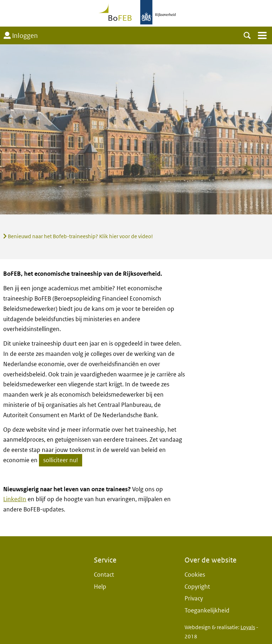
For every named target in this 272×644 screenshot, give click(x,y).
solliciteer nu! (61, 460)
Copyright (197, 587)
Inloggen (21, 36)
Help (100, 587)
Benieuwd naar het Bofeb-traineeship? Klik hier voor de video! (78, 236)
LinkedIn (15, 499)
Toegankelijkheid (207, 611)
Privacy (194, 598)
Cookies (195, 575)
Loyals (248, 627)
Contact (104, 575)
